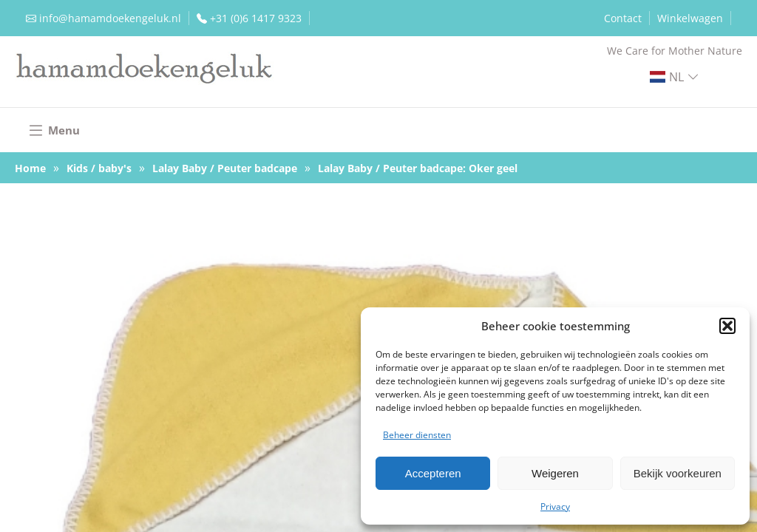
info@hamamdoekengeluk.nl (110, 18)
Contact (623, 18)
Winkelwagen (690, 18)
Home (30, 168)
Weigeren (555, 473)
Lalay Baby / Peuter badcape (225, 168)
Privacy (555, 507)
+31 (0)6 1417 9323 (256, 18)
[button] (727, 326)
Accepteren (433, 473)
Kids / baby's (99, 168)
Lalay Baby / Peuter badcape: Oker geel (418, 168)
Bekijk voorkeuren (678, 473)
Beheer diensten (417, 435)
